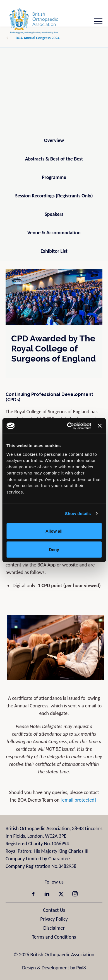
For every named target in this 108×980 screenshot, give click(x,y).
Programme (54, 177)
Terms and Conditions (54, 937)
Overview (54, 140)
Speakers (54, 214)
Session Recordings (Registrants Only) (54, 196)
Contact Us (54, 910)
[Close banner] (100, 426)
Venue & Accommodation (54, 233)
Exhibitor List (54, 251)
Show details (78, 513)
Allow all (54, 531)
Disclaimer (54, 928)
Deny (54, 549)
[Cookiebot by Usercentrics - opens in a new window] (69, 426)
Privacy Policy (54, 919)
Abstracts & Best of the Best (54, 159)
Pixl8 (81, 968)
